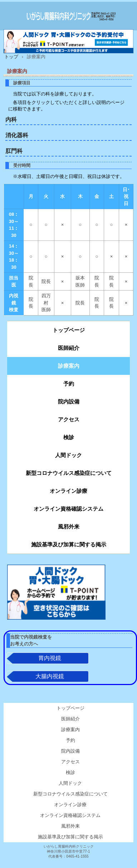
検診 (69, 437)
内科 (11, 120)
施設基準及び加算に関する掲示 (69, 544)
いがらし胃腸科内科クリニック (68, 16)
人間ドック (68, 455)
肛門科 (14, 151)
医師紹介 (69, 348)
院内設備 (69, 401)
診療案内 (69, 366)
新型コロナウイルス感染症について (69, 473)
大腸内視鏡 (50, 677)
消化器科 (17, 135)
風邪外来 (69, 527)
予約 (69, 384)
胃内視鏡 (50, 659)
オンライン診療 (68, 491)
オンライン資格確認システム (68, 509)
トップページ (69, 330)
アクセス (69, 419)
